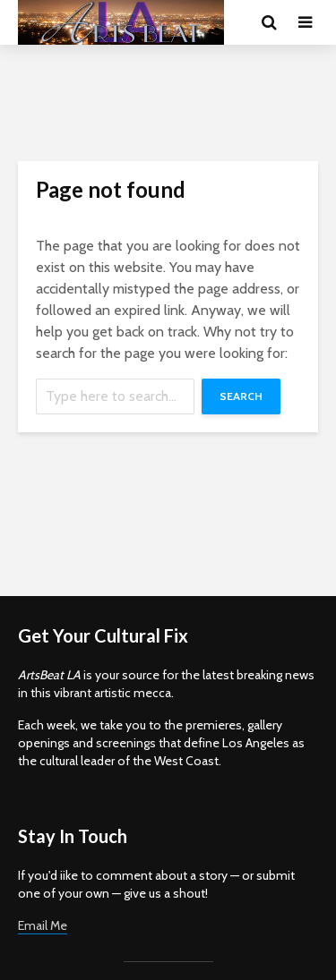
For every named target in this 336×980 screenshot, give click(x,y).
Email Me (43, 925)
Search (241, 396)
